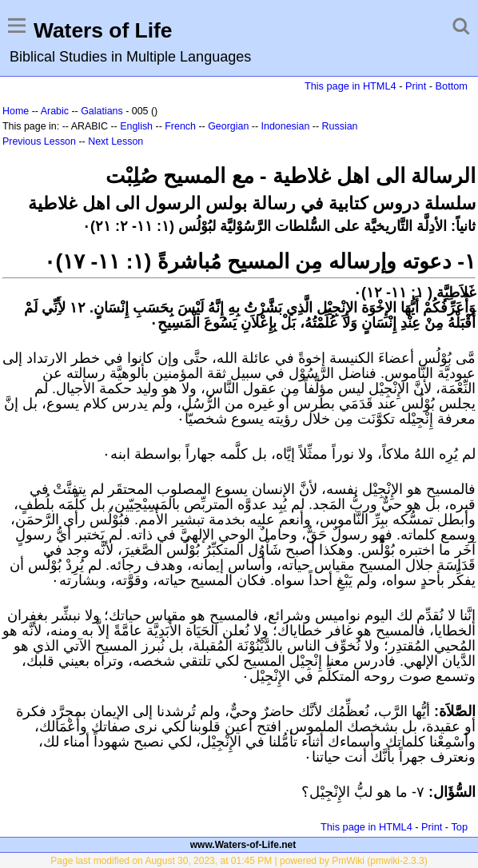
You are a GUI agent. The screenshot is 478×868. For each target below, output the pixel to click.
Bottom (452, 86)
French (180, 126)
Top (459, 827)
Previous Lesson (39, 141)
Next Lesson (116, 141)
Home (16, 111)
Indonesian (286, 126)
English (136, 126)
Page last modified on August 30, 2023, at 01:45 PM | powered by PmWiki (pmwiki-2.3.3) (239, 861)
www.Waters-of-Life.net (243, 845)
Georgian (228, 126)
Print (416, 86)
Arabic (55, 111)
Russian (340, 126)
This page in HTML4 (351, 86)
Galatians (102, 111)
